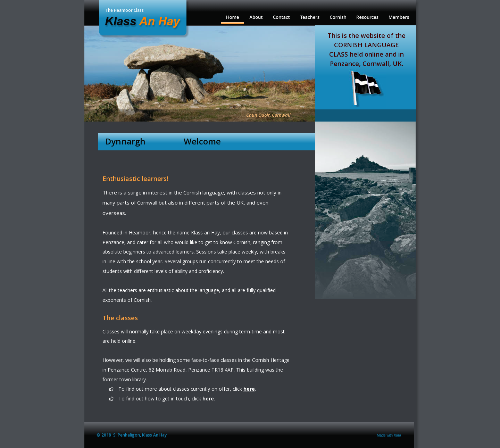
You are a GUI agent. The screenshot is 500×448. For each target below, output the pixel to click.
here (249, 389)
